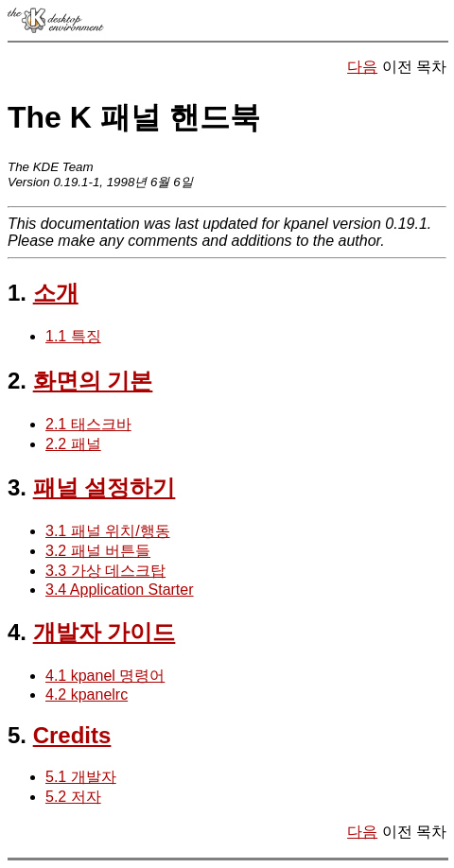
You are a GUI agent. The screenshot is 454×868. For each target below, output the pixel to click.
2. (17, 381)
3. (17, 487)
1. (17, 293)
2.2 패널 (73, 444)
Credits (72, 735)
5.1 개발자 (81, 777)
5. (17, 735)
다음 (362, 67)
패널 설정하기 (105, 487)
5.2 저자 (73, 797)
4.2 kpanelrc (87, 694)
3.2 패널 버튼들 (98, 551)
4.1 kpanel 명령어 (105, 676)
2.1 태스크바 (88, 424)
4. (17, 632)
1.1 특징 (73, 336)
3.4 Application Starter (120, 590)
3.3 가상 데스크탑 (105, 571)
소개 (56, 293)
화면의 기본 (93, 381)
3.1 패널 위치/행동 (108, 531)
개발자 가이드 (105, 632)
